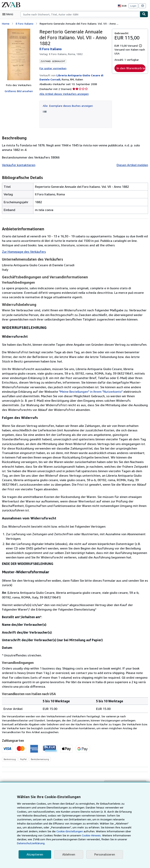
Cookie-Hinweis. (54, 839)
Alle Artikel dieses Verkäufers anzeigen (63, 93)
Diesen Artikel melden (133, 165)
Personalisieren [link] (103, 854)
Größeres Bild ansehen (19, 91)
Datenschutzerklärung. (104, 843)
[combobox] (80, 14)
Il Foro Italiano (24, 23)
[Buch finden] (144, 14)
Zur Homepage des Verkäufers (23, 251)
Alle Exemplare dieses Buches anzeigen (68, 105)
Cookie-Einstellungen (34, 835)
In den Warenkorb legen (131, 68)
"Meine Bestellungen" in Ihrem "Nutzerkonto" (52, 391)
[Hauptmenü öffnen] (9, 14)
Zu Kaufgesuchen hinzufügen (126, 775)
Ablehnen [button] (67, 854)
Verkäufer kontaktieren (18, 165)
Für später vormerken (53, 68)
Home (6, 23)
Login (133, 6)
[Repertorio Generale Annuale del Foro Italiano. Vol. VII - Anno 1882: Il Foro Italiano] (19, 54)
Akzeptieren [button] (34, 854)
